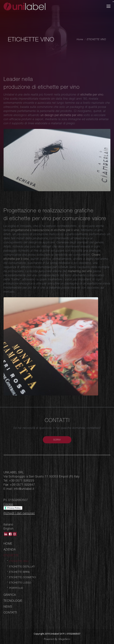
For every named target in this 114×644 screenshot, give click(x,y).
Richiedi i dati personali (19, 513)
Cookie (8, 504)
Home (80, 39)
